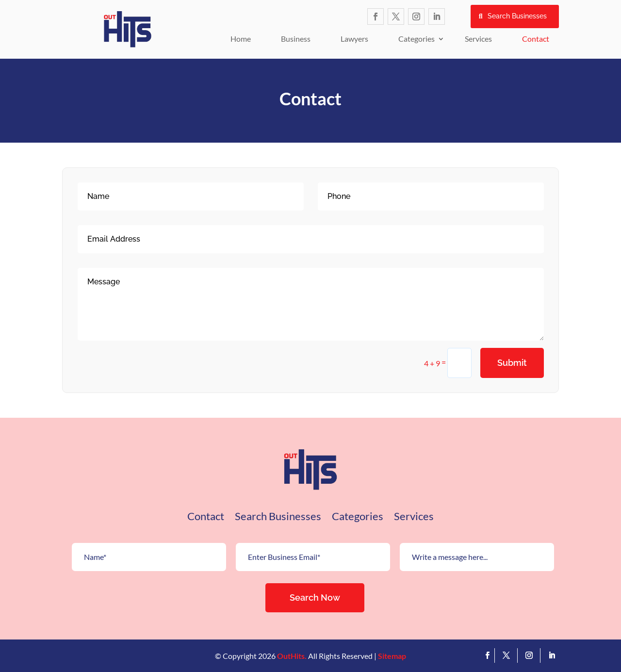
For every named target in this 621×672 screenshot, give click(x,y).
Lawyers (354, 39)
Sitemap (392, 656)
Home (241, 39)
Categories (417, 39)
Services (478, 39)
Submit (512, 363)
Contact (536, 39)
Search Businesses (517, 16)
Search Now (315, 598)
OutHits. (292, 656)
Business (296, 39)
